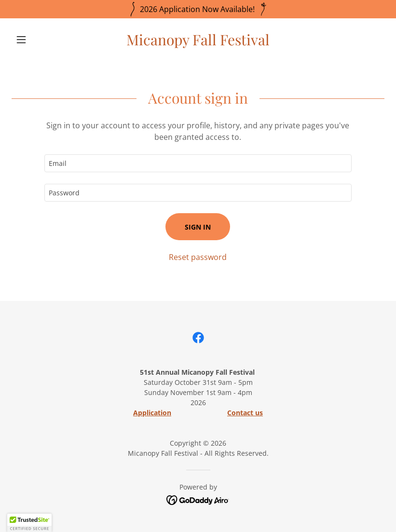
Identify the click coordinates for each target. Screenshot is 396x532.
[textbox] (198, 163)
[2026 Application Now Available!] (198, 9)
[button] (40, 40)
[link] (198, 42)
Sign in (198, 227)
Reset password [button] (198, 257)
